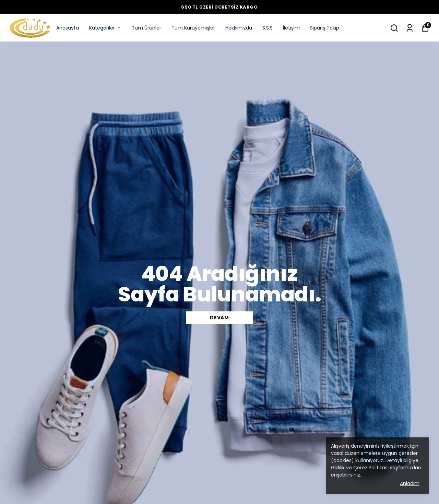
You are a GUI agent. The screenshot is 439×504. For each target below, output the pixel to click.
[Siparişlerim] (410, 28)
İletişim (291, 28)
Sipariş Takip (325, 28)
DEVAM (219, 318)
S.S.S (268, 28)
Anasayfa (68, 28)
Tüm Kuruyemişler (193, 28)
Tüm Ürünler (146, 28)
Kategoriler (105, 28)
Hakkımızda (239, 28)
